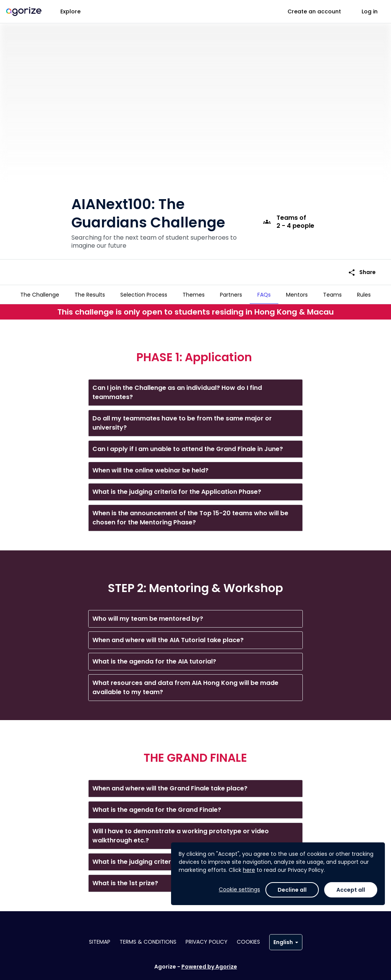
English (286, 942)
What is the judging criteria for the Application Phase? (177, 489)
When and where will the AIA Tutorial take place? (168, 637)
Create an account (314, 11)
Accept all (351, 890)
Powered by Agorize (209, 967)
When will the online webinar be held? (150, 467)
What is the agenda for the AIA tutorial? (154, 658)
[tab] (40, 295)
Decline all (292, 890)
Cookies (248, 942)
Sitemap (100, 942)
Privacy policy (207, 942)
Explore (70, 11)
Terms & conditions (148, 942)
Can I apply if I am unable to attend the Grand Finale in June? (188, 446)
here (249, 870)
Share (362, 260)
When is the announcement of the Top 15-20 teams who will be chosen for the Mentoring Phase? (190, 515)
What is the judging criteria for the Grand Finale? (168, 859)
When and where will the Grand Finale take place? (170, 785)
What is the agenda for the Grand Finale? (157, 807)
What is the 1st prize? (125, 880)
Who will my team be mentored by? (148, 616)
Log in (370, 11)
